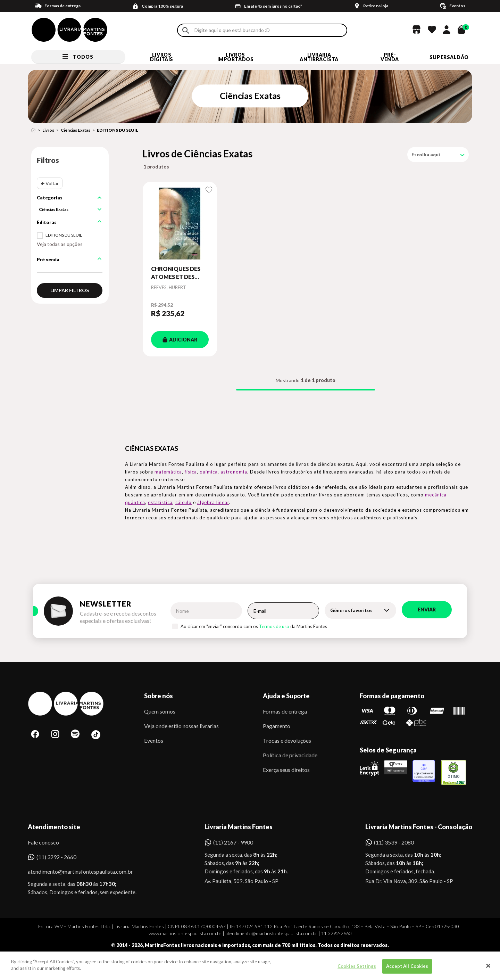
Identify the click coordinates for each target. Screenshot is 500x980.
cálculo (184, 502)
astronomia (234, 472)
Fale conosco (43, 842)
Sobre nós (159, 696)
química (209, 472)
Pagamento (277, 726)
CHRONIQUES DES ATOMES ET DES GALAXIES (176, 273)
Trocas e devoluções (287, 740)
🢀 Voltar (50, 183)
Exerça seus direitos (286, 770)
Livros (48, 130)
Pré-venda (390, 57)
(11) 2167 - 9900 (233, 842)
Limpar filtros (70, 290)
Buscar (186, 30)
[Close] (489, 969)
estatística (160, 502)
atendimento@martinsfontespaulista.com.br (74, 871)
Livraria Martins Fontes (239, 827)
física (191, 472)
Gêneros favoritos (351, 610)
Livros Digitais (161, 57)
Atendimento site (54, 827)
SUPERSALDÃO (449, 57)
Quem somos (160, 711)
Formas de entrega (285, 711)
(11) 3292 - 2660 (56, 857)
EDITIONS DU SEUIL (118, 130)
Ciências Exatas (76, 130)
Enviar (427, 610)
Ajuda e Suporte (286, 696)
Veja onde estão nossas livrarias (181, 726)
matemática (168, 472)
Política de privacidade (290, 755)
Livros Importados (236, 57)
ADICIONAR (180, 340)
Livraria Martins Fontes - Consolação (419, 827)
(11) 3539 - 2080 (394, 842)
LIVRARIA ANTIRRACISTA (319, 57)
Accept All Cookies (407, 970)
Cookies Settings (357, 970)
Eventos (154, 740)
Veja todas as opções (60, 244)
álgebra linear (213, 502)
